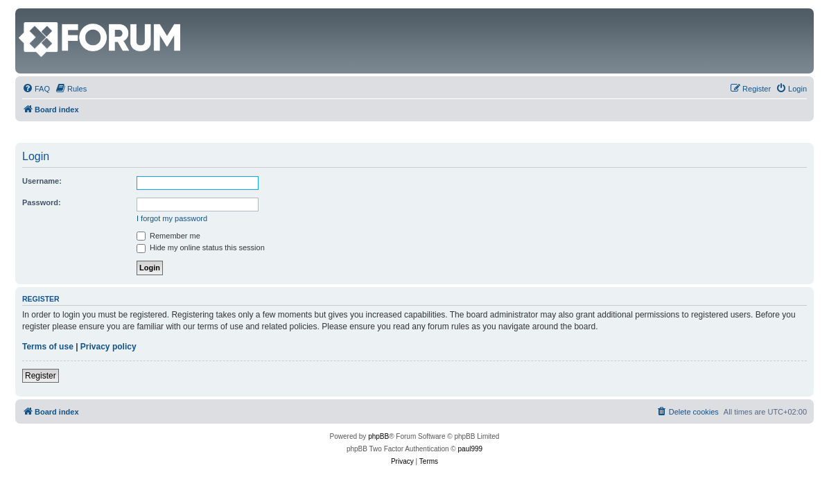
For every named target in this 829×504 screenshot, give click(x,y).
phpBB (378, 436)
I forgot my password (172, 218)
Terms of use (48, 347)
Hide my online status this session (201, 247)
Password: (42, 202)
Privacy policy (108, 347)
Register (41, 376)
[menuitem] (36, 89)
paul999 (471, 449)
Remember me (168, 236)
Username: (42, 181)
